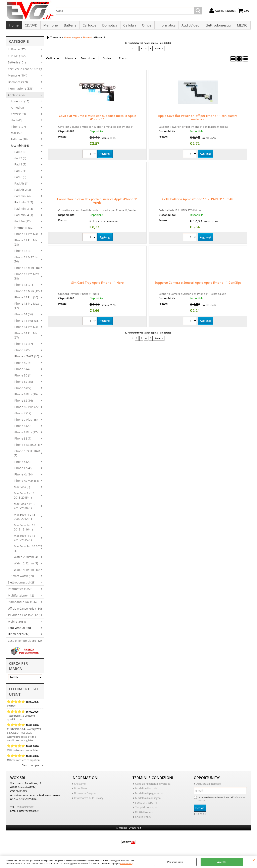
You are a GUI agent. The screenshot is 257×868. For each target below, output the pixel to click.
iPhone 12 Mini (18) (27, 270)
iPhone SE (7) (22, 440)
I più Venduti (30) (19, 630)
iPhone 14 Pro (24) (26, 329)
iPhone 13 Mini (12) (27, 293)
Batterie (70, 26)
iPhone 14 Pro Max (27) (26, 337)
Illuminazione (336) (21, 90)
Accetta (222, 862)
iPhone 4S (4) (22, 365)
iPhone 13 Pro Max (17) (26, 308)
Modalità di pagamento (149, 795)
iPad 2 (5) (20, 154)
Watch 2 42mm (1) (26, 565)
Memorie (50, 26)
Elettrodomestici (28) (22, 584)
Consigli (201, 816)
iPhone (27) (18, 129)
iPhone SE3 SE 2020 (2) (27, 455)
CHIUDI (254, 860)
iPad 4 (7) (20, 167)
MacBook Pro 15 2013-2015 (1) (24, 540)
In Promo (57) (17, 52)
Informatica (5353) (20, 591)
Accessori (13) (20, 103)
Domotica (109, 26)
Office (145, 26)
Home (14, 26)
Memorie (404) (17, 77)
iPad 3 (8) (20, 160)
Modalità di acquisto (147, 790)
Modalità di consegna (148, 800)
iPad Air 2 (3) (22, 192)
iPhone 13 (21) (23, 287)
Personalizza (175, 862)
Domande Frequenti (86, 795)
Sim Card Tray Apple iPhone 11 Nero (97, 285)
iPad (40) (17, 122)
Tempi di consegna (146, 809)
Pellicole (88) (19, 141)
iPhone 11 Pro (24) (26, 236)
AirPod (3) (17, 110)
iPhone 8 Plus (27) (26, 434)
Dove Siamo (81, 790)
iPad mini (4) (22, 198)
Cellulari (129, 26)
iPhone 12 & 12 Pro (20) (27, 261)
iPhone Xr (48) (23, 470)
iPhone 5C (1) (23, 377)
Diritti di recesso (145, 814)
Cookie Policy (127, 863)
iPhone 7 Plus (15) (26, 422)
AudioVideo (189, 26)
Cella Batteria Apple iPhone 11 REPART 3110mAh (198, 201)
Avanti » (159, 50)
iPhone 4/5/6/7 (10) (26, 359)
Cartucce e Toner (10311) (24, 71)
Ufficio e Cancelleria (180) (25, 610)
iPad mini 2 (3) (23, 204)
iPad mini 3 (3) (23, 211)
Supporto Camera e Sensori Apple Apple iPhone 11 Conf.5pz (198, 285)
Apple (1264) (16, 97)
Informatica (165, 26)
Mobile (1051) (17, 624)
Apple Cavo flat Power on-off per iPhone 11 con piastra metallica (198, 119)
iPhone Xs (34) (23, 476)
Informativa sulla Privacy (89, 800)
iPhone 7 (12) (22, 415)
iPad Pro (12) (22, 223)
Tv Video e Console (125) (24, 617)
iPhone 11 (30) (23, 230)
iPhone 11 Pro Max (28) (26, 244)
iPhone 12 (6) (22, 253)
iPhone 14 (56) (23, 316)
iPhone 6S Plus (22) (27, 409)
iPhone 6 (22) (22, 390)
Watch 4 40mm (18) (27, 572)
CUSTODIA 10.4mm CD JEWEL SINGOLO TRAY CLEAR (24, 733)
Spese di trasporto (146, 805)
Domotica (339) (18, 84)
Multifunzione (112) (21, 597)
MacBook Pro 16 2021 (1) (28, 551)
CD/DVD (31, 26)
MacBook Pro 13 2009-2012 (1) (24, 519)
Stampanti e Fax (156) (22, 604)
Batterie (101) (17, 65)
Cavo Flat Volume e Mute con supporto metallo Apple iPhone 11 (97, 119)
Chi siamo (80, 786)
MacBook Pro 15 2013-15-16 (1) (24, 529)
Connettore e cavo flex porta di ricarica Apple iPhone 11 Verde (97, 203)
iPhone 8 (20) (22, 428)
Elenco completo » (32, 767)
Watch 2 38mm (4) (26, 559)
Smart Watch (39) (22, 578)
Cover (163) (18, 116)
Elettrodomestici (216, 26)
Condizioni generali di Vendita (153, 786)
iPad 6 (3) (20, 179)
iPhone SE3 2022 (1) (27, 447)
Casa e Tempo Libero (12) (25, 643)
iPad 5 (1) (20, 173)
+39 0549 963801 (25, 809)
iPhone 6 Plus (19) (26, 396)
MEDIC (240, 26)
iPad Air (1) (21, 185)
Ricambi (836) (20, 147)
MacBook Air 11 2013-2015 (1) (24, 497)
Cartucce (89, 26)
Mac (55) (16, 135)
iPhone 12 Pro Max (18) (26, 278)
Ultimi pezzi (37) (19, 636)
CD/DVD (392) (17, 58)
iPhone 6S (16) (23, 403)
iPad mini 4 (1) (23, 217)
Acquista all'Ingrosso (209, 786)
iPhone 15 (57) (23, 346)
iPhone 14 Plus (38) (27, 323)
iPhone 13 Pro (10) (26, 299)
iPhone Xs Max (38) (26, 483)
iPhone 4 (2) (22, 352)
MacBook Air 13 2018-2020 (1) (24, 508)
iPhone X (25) (22, 464)
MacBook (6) (22, 489)
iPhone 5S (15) (23, 384)
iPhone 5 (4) (22, 371)
